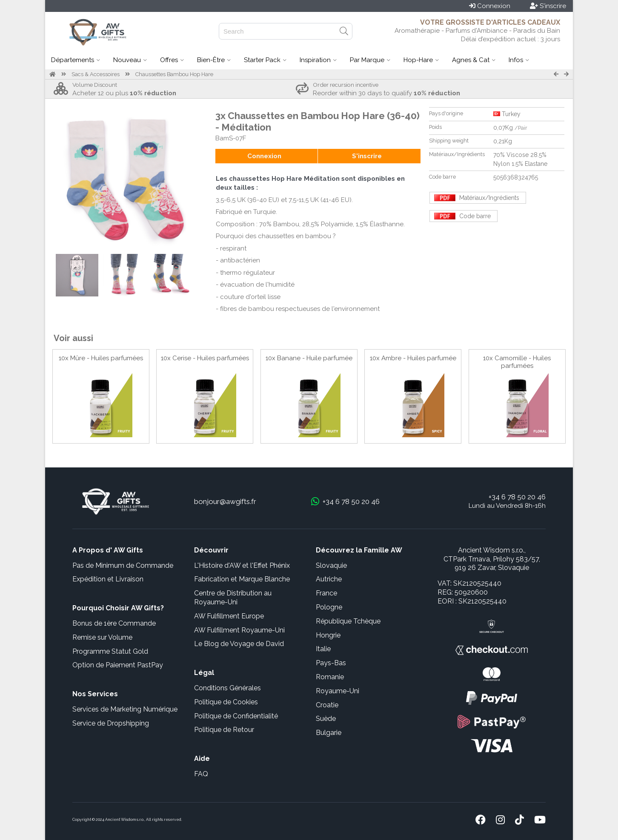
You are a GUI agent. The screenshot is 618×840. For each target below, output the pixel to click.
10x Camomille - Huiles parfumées (517, 362)
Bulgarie (329, 733)
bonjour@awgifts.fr (225, 501)
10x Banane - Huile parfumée (309, 358)
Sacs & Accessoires (96, 74)
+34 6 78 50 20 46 (517, 497)
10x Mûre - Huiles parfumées (101, 358)
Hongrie (328, 635)
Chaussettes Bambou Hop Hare (174, 74)
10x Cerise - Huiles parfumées (205, 358)
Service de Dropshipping (111, 723)
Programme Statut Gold (110, 651)
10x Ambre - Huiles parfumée (413, 358)
